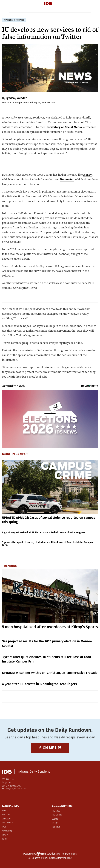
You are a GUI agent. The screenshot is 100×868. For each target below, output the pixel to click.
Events (55, 819)
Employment (8, 823)
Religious (56, 827)
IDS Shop (56, 811)
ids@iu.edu (7, 783)
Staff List (6, 815)
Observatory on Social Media (63, 127)
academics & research (14, 20)
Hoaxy (88, 175)
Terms (5, 839)
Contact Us (7, 819)
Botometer (67, 179)
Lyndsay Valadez (16, 98)
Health (55, 823)
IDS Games (57, 815)
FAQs (4, 827)
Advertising (7, 831)
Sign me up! (50, 748)
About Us (6, 811)
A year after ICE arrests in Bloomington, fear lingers (39, 684)
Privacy (5, 835)
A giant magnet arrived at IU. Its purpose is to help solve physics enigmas (44, 532)
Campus (22, 454)
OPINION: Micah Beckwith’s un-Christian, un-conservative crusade (50, 673)
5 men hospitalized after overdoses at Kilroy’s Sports (50, 627)
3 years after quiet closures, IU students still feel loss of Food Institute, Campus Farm (47, 544)
